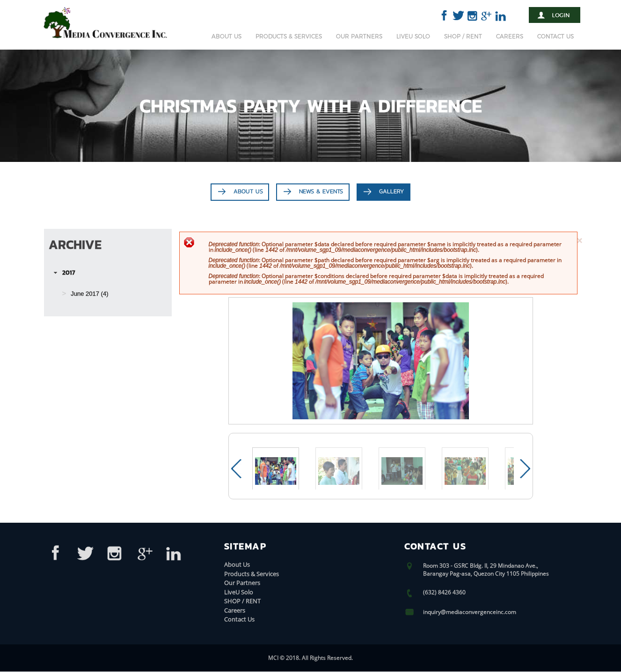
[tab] (108, 273)
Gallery (391, 192)
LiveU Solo (413, 36)
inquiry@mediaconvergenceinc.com (470, 612)
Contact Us (555, 36)
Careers (510, 36)
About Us (226, 36)
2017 (69, 273)
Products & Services (289, 36)
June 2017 (85, 294)
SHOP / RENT (463, 36)
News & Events (321, 192)
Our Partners (359, 36)
